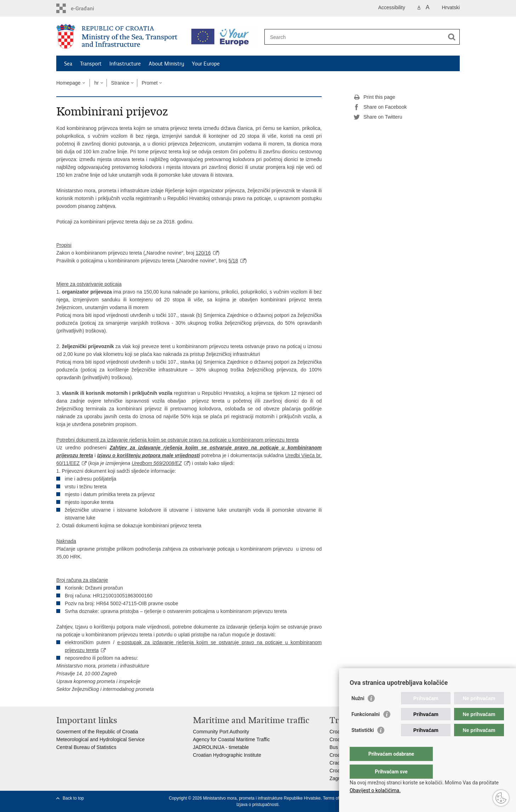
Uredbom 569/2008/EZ (157, 463)
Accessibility (392, 7)
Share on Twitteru (378, 117)
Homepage (68, 83)
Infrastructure (125, 64)
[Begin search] (452, 37)
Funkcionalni (366, 728)
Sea (68, 64)
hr (96, 83)
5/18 (233, 261)
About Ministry (166, 64)
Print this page (374, 97)
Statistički (363, 744)
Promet (150, 83)
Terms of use (335, 798)
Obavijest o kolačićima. (375, 790)
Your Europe (206, 64)
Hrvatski (451, 7)
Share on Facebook (380, 107)
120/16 (203, 253)
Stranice (120, 83)
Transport (91, 64)
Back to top (73, 798)
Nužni (358, 712)
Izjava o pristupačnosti (257, 805)
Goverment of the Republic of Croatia (97, 732)
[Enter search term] (356, 37)
